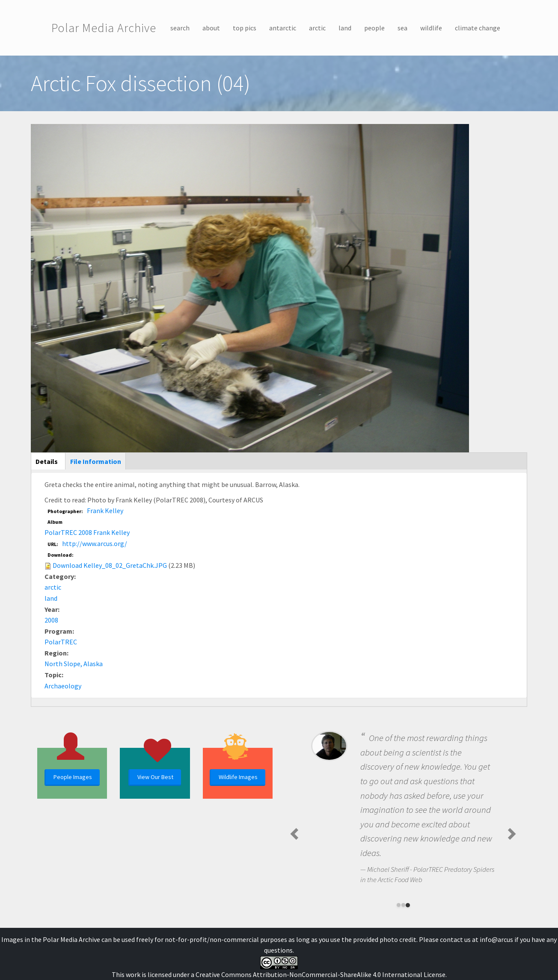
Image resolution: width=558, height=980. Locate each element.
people (374, 28)
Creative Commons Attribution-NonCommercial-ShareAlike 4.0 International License (321, 974)
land (345, 28)
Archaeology (63, 686)
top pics (245, 28)
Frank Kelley (105, 511)
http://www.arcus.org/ (95, 543)
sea (402, 28)
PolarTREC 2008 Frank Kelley (87, 532)
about (211, 28)
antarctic (283, 28)
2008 (51, 620)
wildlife (431, 28)
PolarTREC (61, 642)
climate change (478, 28)
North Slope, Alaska (74, 664)
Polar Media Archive (104, 28)
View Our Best (155, 777)
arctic (317, 28)
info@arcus (496, 939)
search (180, 28)
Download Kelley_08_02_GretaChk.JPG (110, 565)
